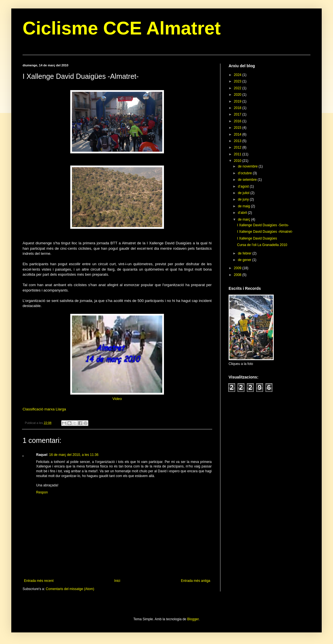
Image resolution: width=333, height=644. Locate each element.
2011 (238, 154)
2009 (238, 268)
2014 (238, 134)
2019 (238, 101)
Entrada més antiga (196, 581)
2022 (238, 88)
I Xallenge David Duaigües (257, 238)
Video (117, 399)
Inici (117, 581)
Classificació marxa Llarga (44, 409)
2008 (238, 275)
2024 (238, 75)
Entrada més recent (39, 581)
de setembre (248, 180)
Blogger (193, 619)
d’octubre (245, 173)
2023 (238, 81)
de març (245, 219)
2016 (238, 121)
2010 (238, 161)
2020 (238, 95)
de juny (244, 199)
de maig (244, 206)
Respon (42, 492)
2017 (238, 114)
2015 (238, 128)
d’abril (243, 213)
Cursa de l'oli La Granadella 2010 (262, 245)
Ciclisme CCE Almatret (122, 28)
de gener (245, 260)
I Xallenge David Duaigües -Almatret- (265, 232)
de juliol (244, 193)
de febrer (245, 253)
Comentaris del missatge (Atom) (70, 589)
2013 (238, 141)
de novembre (248, 166)
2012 (238, 147)
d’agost (244, 186)
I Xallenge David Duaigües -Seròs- (263, 225)
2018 (238, 108)
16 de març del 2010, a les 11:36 (74, 455)
